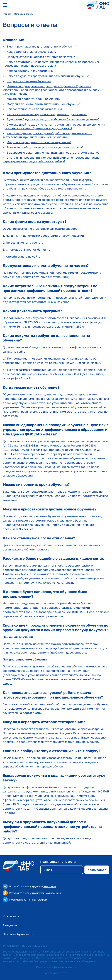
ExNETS (64, 973)
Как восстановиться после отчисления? (35, 109)
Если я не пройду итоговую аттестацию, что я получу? (45, 147)
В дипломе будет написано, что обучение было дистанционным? (53, 119)
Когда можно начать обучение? (29, 81)
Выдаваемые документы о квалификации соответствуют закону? (53, 153)
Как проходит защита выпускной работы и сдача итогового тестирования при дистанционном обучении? (47, 135)
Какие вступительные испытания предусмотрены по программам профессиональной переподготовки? (52, 64)
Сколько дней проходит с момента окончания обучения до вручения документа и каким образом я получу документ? (54, 126)
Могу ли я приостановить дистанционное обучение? (44, 104)
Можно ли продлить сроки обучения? (33, 99)
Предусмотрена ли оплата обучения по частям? (41, 57)
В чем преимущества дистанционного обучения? (42, 46)
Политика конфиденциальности (56, 967)
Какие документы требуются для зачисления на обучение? (48, 76)
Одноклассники (51, 893)
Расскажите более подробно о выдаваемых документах (47, 114)
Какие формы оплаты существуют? (31, 52)
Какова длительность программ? (30, 71)
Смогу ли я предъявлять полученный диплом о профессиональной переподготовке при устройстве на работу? (52, 159)
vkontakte (50, 886)
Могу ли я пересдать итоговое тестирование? (39, 142)
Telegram (42, 900)
